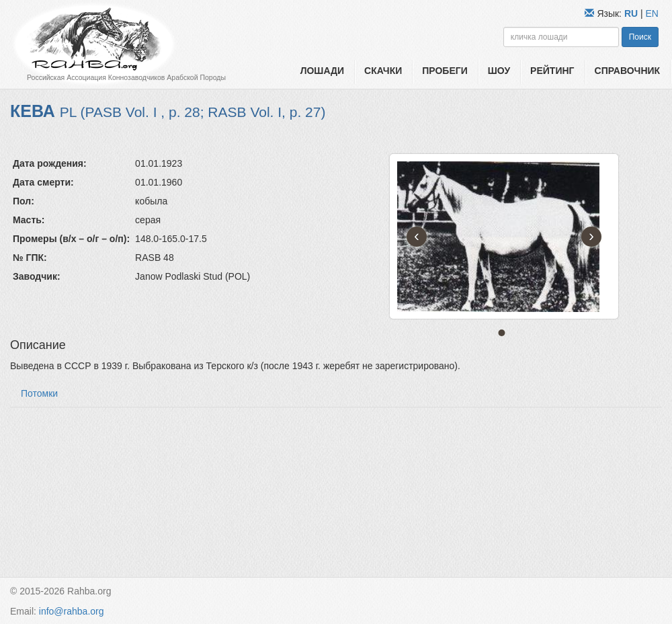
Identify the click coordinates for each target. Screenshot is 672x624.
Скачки (383, 71)
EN (652, 13)
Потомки (39, 393)
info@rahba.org (72, 611)
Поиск (640, 37)
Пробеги (445, 71)
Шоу (499, 71)
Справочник (628, 71)
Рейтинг (552, 71)
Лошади (322, 71)
